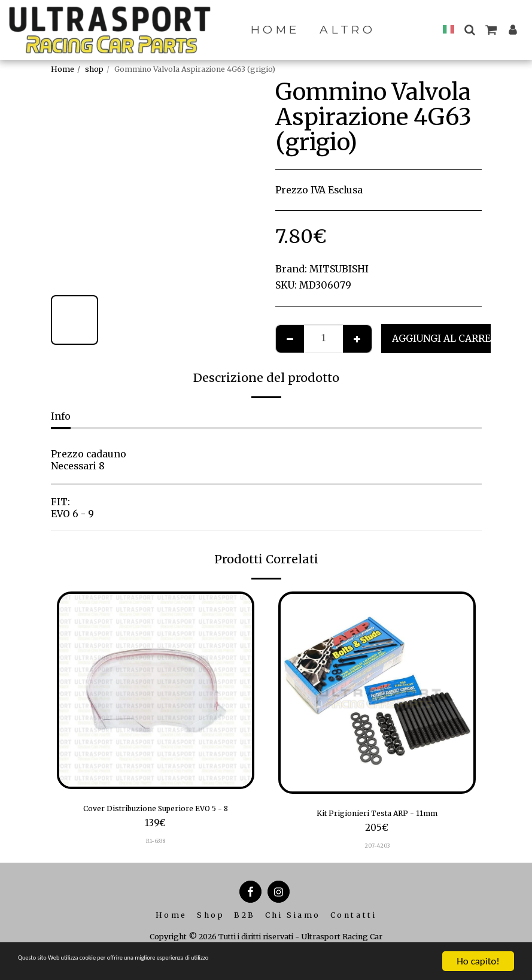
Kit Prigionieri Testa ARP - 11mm (377, 815)
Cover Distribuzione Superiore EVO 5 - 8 (155, 810)
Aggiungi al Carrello (451, 339)
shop (94, 69)
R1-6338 (155, 844)
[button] (473, 30)
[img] (156, 690)
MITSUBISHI (339, 269)
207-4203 (377, 849)
